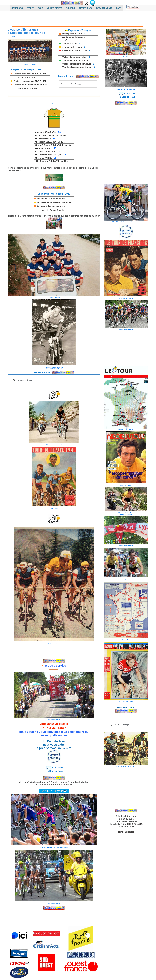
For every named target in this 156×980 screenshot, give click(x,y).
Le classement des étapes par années (55, 202)
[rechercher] (78, 84)
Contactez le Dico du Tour (54, 769)
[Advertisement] (78, 19)
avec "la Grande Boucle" (53, 210)
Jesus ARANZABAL (48, 132)
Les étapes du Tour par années (52, 199)
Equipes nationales (23, 74)
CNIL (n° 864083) (135, 824)
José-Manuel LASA (47, 152)
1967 (64, 40)
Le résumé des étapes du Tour (51, 206)
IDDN (131, 827)
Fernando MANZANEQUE (50, 155)
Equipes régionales (23, 81)
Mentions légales (126, 832)
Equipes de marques (23, 85)
